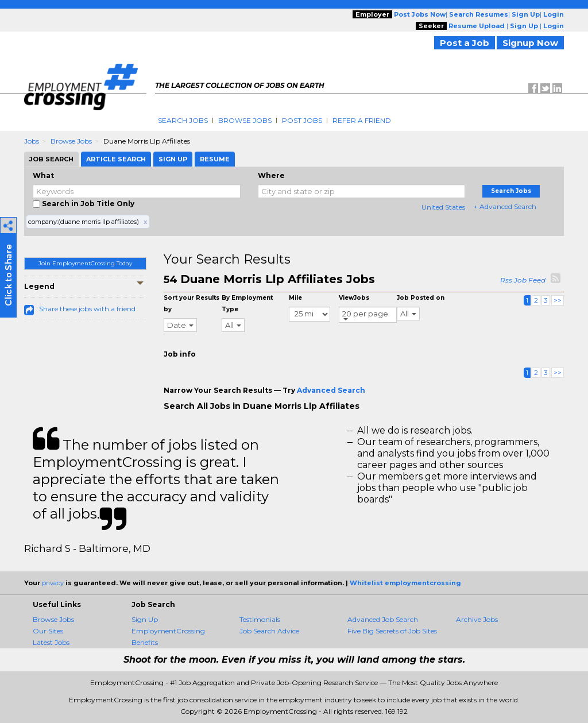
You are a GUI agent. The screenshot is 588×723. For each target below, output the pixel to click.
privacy (53, 583)
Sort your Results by (192, 303)
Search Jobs (183, 120)
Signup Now (530, 43)
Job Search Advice (269, 631)
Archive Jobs (477, 619)
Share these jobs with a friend (87, 309)
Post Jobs (302, 120)
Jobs (32, 141)
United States (443, 207)
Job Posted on (421, 298)
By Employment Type (247, 303)
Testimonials (260, 619)
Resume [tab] (215, 159)
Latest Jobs (51, 642)
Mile (295, 298)
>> (558, 300)
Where (271, 175)
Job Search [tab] (51, 159)
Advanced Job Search (383, 619)
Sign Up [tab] (173, 159)
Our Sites (48, 631)
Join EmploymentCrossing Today (85, 263)
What (43, 175)
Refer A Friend (362, 120)
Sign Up (145, 619)
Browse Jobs (245, 120)
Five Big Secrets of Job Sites (392, 631)
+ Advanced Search (505, 206)
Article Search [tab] (116, 159)
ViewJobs (354, 298)
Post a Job (465, 43)
